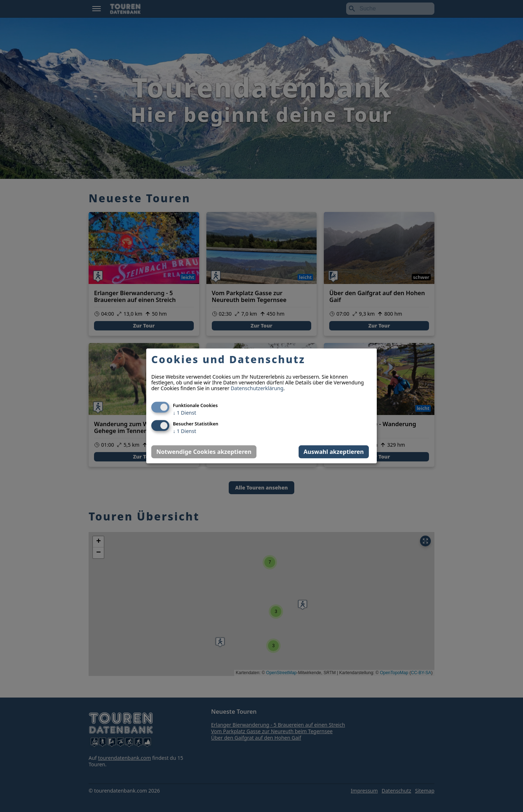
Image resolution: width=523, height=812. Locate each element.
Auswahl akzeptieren (334, 452)
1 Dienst (184, 413)
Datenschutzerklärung (257, 389)
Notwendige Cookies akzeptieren (204, 452)
